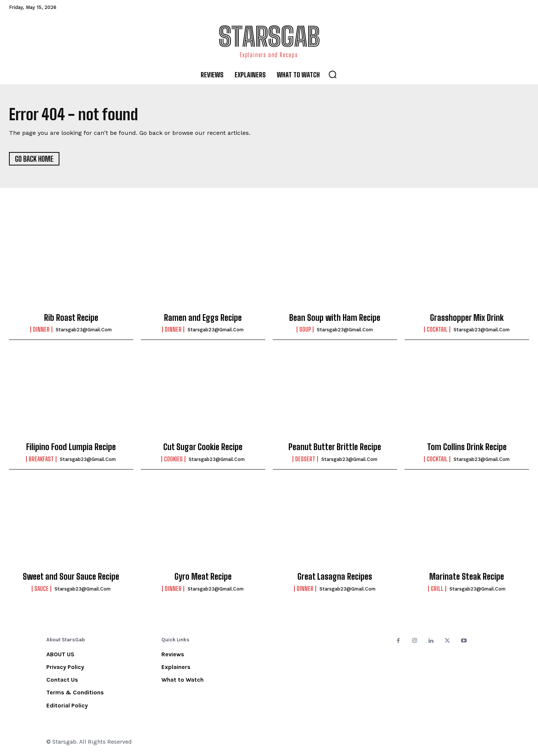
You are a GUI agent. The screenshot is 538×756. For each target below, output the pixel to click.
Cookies (173, 459)
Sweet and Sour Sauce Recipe (71, 577)
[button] (333, 74)
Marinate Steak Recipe (467, 577)
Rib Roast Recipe (71, 318)
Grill (437, 589)
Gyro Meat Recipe (203, 577)
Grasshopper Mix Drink (467, 318)
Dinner (41, 330)
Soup (305, 330)
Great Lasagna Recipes (335, 577)
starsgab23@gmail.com (84, 330)
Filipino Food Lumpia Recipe (71, 447)
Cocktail (437, 330)
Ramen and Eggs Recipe (203, 318)
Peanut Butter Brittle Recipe (335, 447)
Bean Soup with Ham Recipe (335, 318)
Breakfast (41, 459)
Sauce (41, 589)
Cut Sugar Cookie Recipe (203, 447)
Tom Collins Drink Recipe (467, 447)
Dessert (305, 459)
